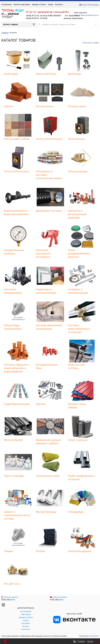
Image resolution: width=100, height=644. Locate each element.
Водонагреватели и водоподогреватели (16, 212)
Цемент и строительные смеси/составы (17, 515)
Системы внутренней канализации (49, 327)
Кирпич (8, 106)
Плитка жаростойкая (17, 139)
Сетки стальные (78, 440)
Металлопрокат (13, 440)
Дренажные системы (49, 211)
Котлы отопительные (49, 139)
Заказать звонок (10, 597)
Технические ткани (48, 476)
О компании (7, 4)
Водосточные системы (76, 366)
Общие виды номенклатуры (13, 327)
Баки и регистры (46, 74)
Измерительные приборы (14, 252)
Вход (83, 5)
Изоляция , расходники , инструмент (44, 253)
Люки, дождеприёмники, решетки (79, 253)
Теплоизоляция (78, 171)
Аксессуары (11, 74)
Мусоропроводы (46, 512)
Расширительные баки (47, 366)
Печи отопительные (16, 171)
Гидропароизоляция (16, 404)
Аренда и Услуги (39, 4)
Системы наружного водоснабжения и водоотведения (16, 368)
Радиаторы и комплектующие (46, 291)
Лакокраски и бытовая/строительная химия (49, 175)
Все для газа (11, 584)
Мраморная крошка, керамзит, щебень (48, 442)
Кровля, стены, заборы (77, 406)
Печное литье (44, 106)
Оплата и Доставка (22, 4)
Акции (50, 4)
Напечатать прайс (91, 43)
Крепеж (41, 404)
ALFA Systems (94, 636)
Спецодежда (76, 512)
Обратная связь (58, 597)
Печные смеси (77, 106)
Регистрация (93, 5)
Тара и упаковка (14, 476)
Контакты (59, 4)
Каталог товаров (19, 24)
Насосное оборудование (13, 291)
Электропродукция (80, 551)
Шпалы (40, 551)
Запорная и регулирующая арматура (77, 214)
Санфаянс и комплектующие (78, 291)
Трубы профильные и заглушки (81, 477)
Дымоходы (75, 74)
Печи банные (76, 139)
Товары (8, 551)
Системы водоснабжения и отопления (79, 329)
